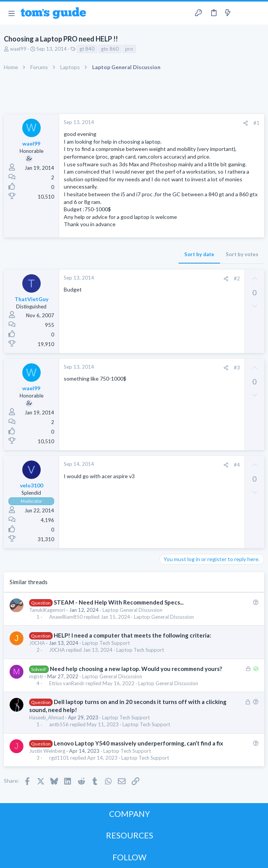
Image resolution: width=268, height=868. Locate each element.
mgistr (36, 676)
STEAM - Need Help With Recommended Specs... (119, 602)
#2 (237, 278)
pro (129, 49)
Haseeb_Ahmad (47, 717)
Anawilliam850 (66, 617)
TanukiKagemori (47, 610)
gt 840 (87, 49)
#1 (256, 123)
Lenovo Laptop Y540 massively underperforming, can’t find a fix (138, 743)
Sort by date (199, 254)
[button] (11, 13)
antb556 (59, 725)
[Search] (258, 13)
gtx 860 (110, 49)
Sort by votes (242, 254)
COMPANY (130, 814)
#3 (237, 368)
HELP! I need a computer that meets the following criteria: (132, 635)
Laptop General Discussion (132, 610)
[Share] (246, 123)
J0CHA (37, 643)
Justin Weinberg (47, 751)
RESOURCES (130, 835)
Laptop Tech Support (106, 643)
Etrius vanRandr (67, 683)
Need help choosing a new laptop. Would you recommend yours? (136, 669)
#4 (237, 465)
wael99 (18, 49)
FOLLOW (129, 857)
